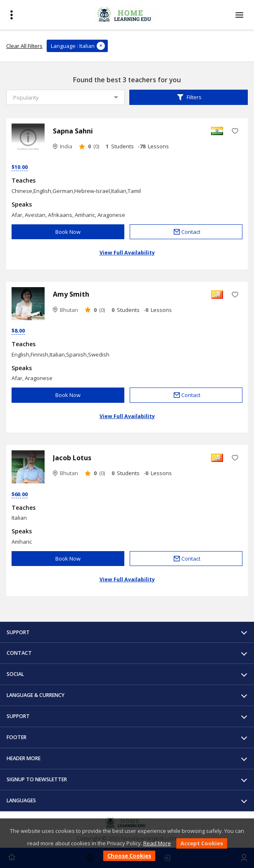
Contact (186, 232)
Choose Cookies (129, 856)
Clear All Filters (24, 46)
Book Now (68, 232)
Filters (189, 98)
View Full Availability (127, 253)
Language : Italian (73, 46)
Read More (157, 843)
